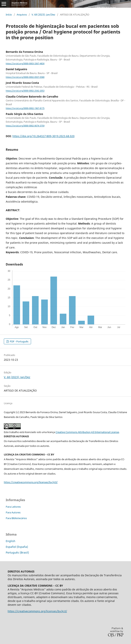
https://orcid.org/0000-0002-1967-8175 (25, 108)
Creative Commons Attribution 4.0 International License (87, 432)
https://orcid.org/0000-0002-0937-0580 (25, 77)
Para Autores (13, 512)
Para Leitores (13, 507)
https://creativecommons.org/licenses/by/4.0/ (31, 482)
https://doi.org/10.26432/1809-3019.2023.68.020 (43, 136)
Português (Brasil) (17, 552)
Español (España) (17, 547)
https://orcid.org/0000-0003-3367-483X (25, 64)
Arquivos (22, 15)
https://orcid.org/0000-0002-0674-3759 (25, 126)
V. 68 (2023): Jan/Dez (43, 15)
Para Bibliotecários (16, 518)
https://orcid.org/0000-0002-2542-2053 (25, 91)
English (11, 541)
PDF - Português (19, 341)
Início (9, 15)
